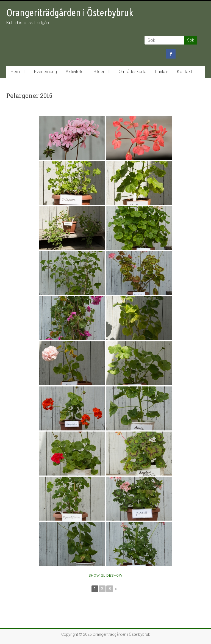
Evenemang (45, 72)
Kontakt (184, 72)
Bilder (99, 72)
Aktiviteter (75, 72)
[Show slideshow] (106, 575)
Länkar (162, 72)
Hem (15, 72)
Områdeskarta (133, 72)
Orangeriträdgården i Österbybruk (70, 13)
